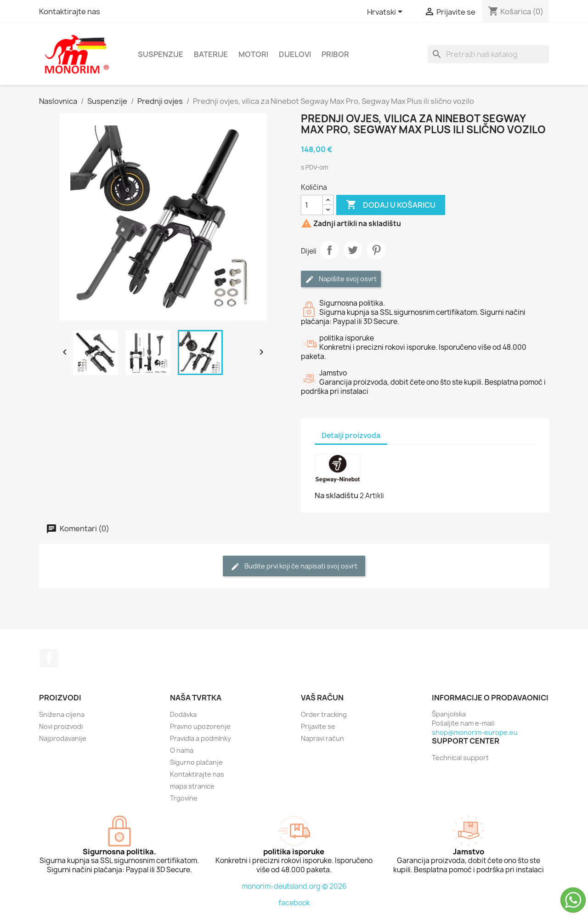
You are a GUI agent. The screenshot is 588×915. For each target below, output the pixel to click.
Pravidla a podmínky (201, 738)
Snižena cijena (62, 714)
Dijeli (329, 250)
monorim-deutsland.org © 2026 (294, 886)
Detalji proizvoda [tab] (351, 435)
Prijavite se (318, 726)
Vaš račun (322, 698)
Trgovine (184, 798)
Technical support (460, 758)
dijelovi (295, 54)
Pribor (335, 54)
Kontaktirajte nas (70, 11)
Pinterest (376, 250)
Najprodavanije (63, 738)
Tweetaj (353, 250)
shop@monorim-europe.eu (475, 732)
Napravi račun (322, 738)
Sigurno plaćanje (196, 762)
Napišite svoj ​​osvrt (341, 279)
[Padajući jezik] (386, 12)
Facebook (49, 658)
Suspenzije (161, 54)
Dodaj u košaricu (391, 205)
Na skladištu (336, 495)
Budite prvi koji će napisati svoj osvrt (294, 566)
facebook (294, 903)
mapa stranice (192, 786)
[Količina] (312, 205)
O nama (182, 750)
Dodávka (183, 714)
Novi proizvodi (61, 726)
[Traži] (488, 54)
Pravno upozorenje (200, 726)
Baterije (211, 54)
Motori (253, 54)
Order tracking (324, 714)
